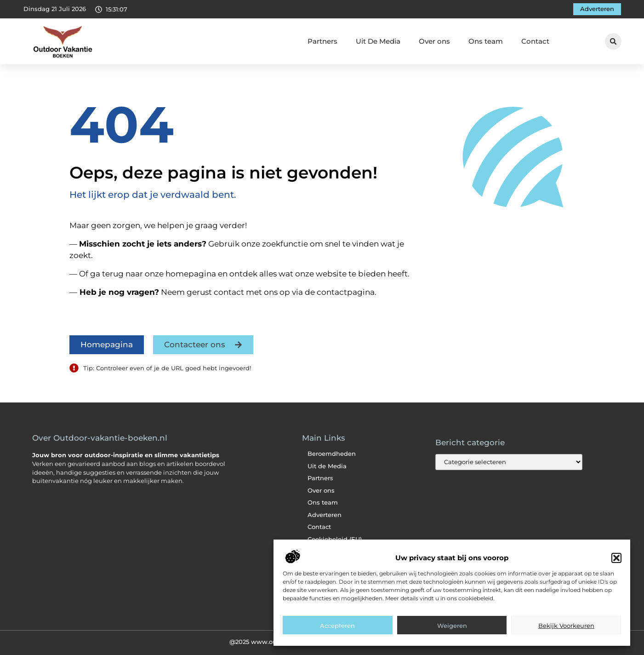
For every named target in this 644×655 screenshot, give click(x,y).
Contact (535, 41)
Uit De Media (378, 41)
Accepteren (337, 637)
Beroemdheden (332, 454)
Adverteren (325, 515)
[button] (616, 569)
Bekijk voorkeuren (566, 637)
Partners (322, 41)
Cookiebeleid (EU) (335, 539)
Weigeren (452, 637)
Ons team (486, 41)
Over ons (434, 41)
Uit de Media (327, 466)
